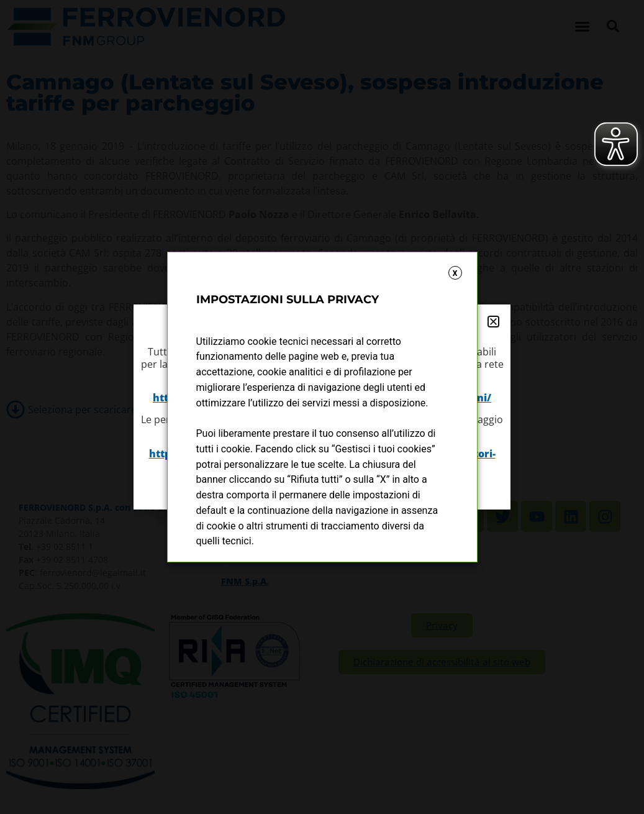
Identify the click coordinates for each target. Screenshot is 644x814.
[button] (493, 322)
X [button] (455, 273)
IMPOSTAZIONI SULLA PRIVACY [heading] (288, 300)
